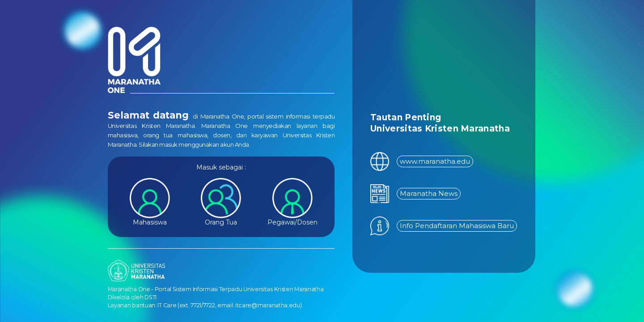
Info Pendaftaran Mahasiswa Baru (457, 226)
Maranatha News (429, 193)
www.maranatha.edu (435, 161)
